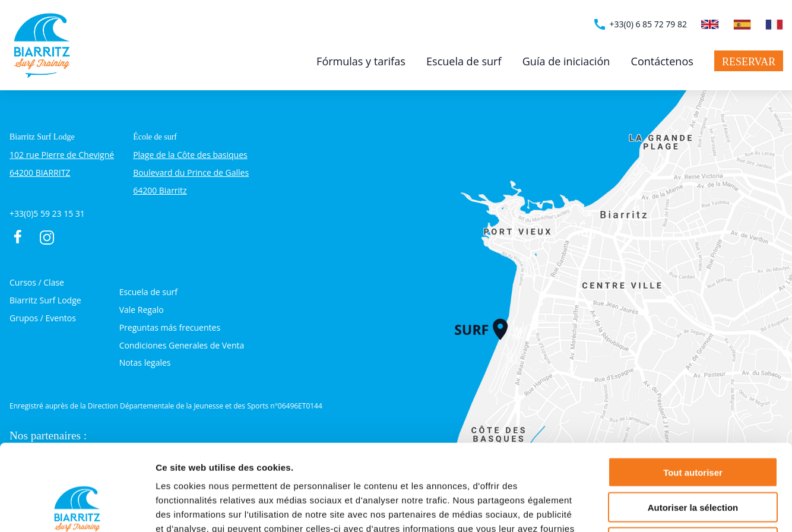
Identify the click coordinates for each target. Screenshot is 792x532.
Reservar (749, 62)
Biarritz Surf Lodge (45, 300)
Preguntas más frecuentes (170, 327)
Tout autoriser (693, 386)
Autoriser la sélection (693, 421)
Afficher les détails (654, 509)
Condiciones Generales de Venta (182, 345)
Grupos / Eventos (43, 318)
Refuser (693, 456)
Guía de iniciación (566, 61)
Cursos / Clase (37, 282)
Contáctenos (662, 61)
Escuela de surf (464, 61)
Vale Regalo (142, 310)
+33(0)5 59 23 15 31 (47, 213)
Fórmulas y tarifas (361, 61)
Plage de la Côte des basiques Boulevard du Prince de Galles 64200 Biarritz (191, 172)
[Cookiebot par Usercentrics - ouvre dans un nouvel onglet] (77, 509)
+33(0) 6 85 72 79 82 (640, 24)
